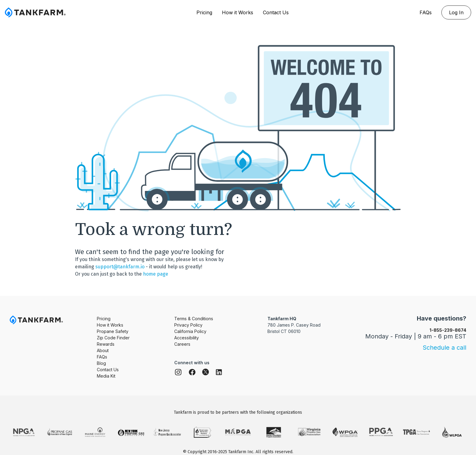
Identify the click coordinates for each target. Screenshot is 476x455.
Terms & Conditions (194, 319)
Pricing (204, 12)
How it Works (238, 12)
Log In (456, 12)
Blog (101, 363)
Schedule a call (444, 348)
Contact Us (276, 12)
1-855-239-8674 (448, 330)
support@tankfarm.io (120, 267)
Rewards (106, 344)
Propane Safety (113, 331)
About (103, 350)
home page (156, 274)
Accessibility (187, 338)
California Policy (190, 331)
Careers (182, 344)
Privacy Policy (188, 325)
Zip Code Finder (113, 338)
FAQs (426, 12)
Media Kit (106, 376)
